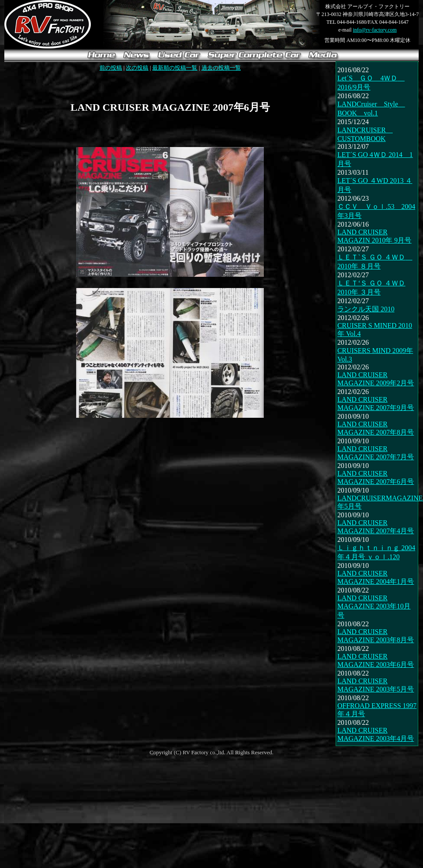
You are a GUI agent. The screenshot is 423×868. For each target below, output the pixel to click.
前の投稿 (111, 68)
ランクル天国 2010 (366, 309)
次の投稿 (137, 68)
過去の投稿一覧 (221, 68)
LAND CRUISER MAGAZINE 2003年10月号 (374, 607)
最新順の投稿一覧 (175, 68)
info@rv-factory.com (375, 30)
